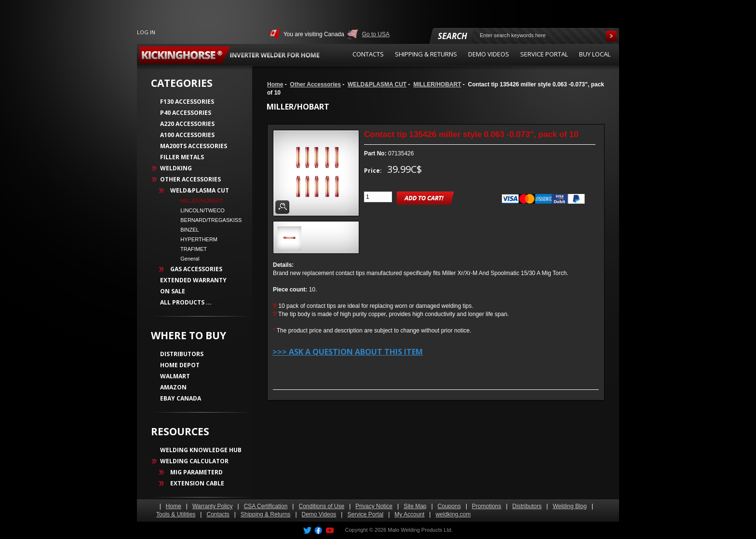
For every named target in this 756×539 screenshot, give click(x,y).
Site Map (415, 506)
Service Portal (365, 514)
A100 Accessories (187, 135)
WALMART (175, 376)
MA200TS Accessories (194, 146)
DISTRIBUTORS (182, 354)
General (187, 259)
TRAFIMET (191, 249)
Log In (146, 32)
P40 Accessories (186, 113)
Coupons (449, 506)
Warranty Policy (213, 506)
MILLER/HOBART (437, 84)
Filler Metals (182, 157)
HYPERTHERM (196, 239)
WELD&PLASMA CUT (377, 84)
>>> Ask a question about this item (348, 352)
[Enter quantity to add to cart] (378, 197)
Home (275, 84)
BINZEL (187, 230)
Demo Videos (319, 514)
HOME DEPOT (180, 365)
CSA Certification (266, 506)
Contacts (218, 514)
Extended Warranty (193, 280)
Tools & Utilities (176, 514)
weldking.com (453, 514)
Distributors (527, 506)
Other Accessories (315, 84)
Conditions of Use (321, 506)
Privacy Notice (374, 506)
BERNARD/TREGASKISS (208, 220)
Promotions (487, 506)
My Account (409, 514)
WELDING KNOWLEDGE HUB (201, 450)
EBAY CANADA (181, 398)
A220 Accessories (187, 124)
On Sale (173, 291)
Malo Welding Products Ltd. (420, 530)
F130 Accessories (187, 102)
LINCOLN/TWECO (200, 210)
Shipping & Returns (265, 514)
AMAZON (173, 387)
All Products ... (186, 302)
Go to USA (376, 34)
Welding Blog (570, 506)
